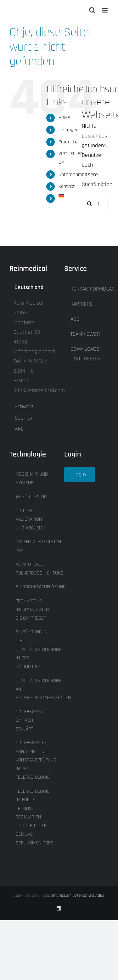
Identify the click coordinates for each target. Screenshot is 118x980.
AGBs (100, 895)
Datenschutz (83, 895)
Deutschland (29, 287)
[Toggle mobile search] (92, 10)
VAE (19, 429)
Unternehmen (73, 175)
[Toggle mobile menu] (105, 10)
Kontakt (67, 186)
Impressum (62, 895)
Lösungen (69, 130)
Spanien (24, 418)
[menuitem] (65, 196)
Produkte (68, 142)
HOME (65, 118)
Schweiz (24, 407)
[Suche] (90, 204)
